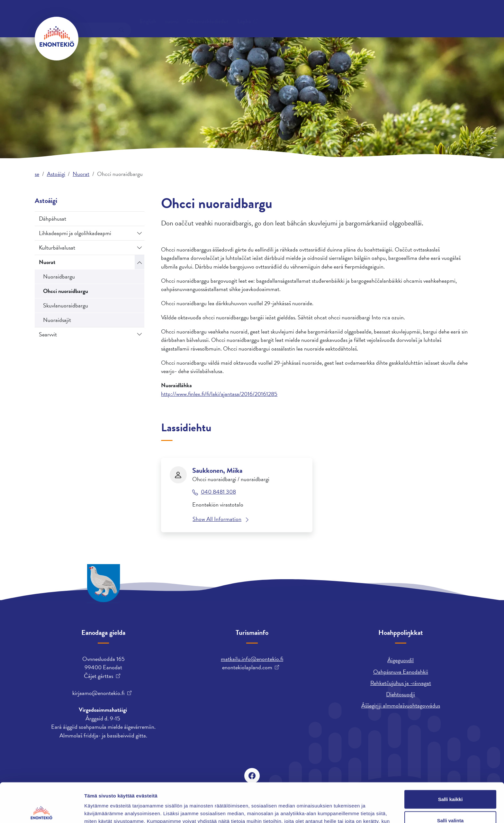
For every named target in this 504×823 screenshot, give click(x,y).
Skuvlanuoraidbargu (66, 305)
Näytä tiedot (344, 810)
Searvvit (48, 334)
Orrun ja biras (103, 38)
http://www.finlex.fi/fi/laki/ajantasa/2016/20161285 (219, 394)
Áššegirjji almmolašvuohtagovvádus (401, 705)
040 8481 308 (218, 492)
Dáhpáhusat (53, 219)
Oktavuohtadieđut (106, 14)
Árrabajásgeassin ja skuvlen (375, 38)
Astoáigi (316, 38)
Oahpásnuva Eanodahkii (401, 672)
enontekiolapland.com (247, 667)
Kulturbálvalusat (57, 247)
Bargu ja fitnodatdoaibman (257, 38)
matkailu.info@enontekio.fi (252, 659)
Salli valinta (450, 781)
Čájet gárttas (99, 676)
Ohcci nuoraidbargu (66, 291)
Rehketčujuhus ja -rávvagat (401, 683)
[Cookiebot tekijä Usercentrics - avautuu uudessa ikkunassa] (42, 810)
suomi (358, 14)
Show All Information (217, 519)
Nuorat (81, 174)
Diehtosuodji (401, 694)
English (334, 14)
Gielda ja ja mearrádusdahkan (172, 38)
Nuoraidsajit (57, 320)
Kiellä (450, 802)
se (37, 174)
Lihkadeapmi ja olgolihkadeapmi (75, 233)
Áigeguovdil (401, 660)
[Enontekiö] (57, 39)
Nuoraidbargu (59, 276)
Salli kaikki (450, 760)
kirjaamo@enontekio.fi (98, 693)
